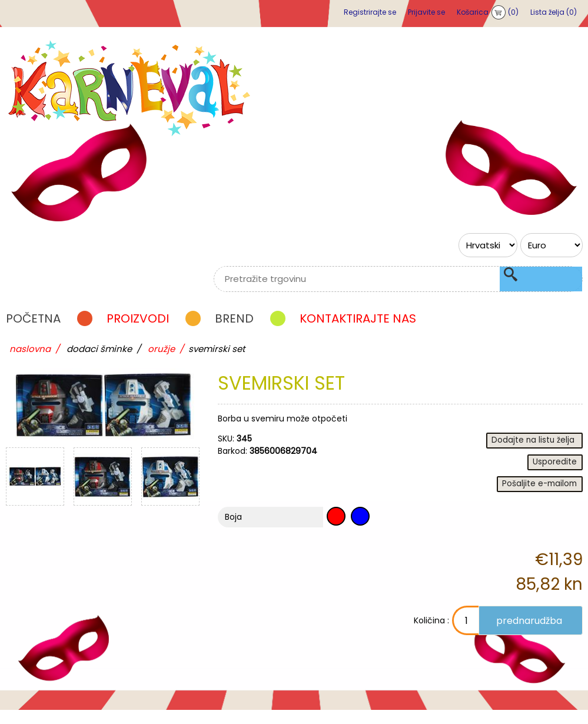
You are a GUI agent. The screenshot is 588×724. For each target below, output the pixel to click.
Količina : (401, 635)
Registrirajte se (370, 12)
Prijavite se (426, 12)
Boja (233, 531)
